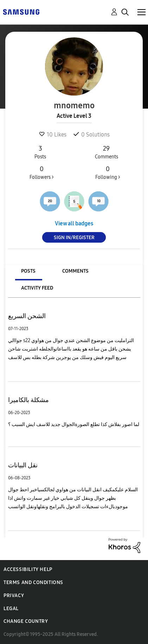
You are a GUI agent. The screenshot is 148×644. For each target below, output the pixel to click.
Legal (11, 609)
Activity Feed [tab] (37, 288)
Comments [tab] (75, 271)
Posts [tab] (28, 271)
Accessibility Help (28, 569)
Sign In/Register (74, 238)
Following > (108, 172)
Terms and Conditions (33, 582)
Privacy (14, 596)
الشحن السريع (27, 316)
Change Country (26, 621)
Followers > (42, 172)
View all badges (74, 223)
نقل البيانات (23, 465)
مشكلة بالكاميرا (28, 400)
